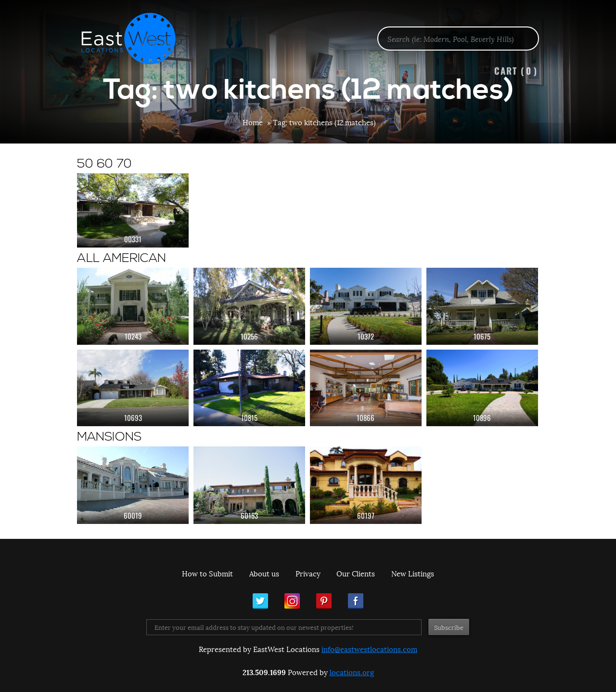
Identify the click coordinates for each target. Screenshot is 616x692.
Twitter (260, 601)
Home (253, 122)
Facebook (356, 601)
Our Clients (356, 573)
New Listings (413, 573)
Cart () (516, 71)
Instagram (292, 601)
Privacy (308, 573)
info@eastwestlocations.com (369, 649)
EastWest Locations (135, 39)
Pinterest (324, 601)
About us (264, 573)
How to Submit (207, 573)
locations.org (352, 672)
